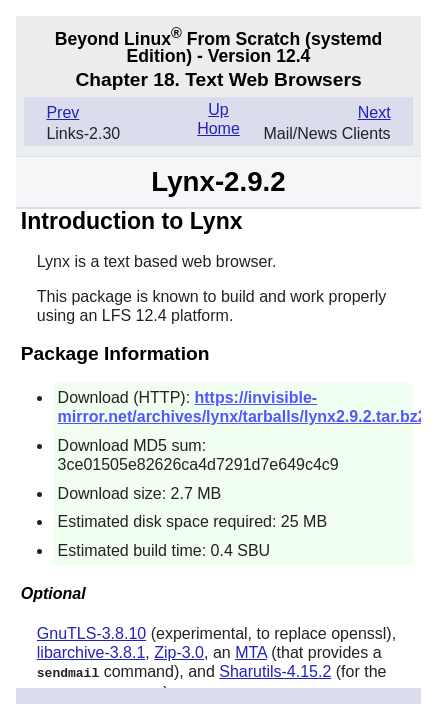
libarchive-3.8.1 (91, 652)
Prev (62, 112)
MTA (251, 652)
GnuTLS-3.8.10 (91, 633)
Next (374, 112)
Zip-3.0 (179, 652)
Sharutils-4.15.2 (275, 671)
